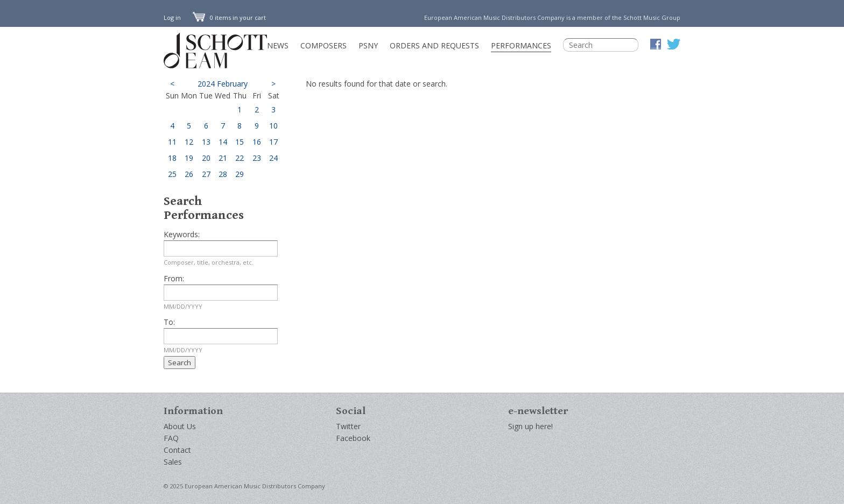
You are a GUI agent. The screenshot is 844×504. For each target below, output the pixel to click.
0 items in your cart (229, 17)
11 (172, 142)
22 (240, 158)
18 (172, 158)
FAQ (171, 438)
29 (240, 174)
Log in (172, 17)
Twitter (348, 426)
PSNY (368, 45)
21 (223, 158)
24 (273, 158)
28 (223, 174)
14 (223, 142)
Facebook (353, 438)
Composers (323, 45)
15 (240, 142)
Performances (521, 45)
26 (189, 174)
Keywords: (182, 234)
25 (172, 174)
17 (273, 142)
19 (189, 158)
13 (206, 142)
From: (174, 278)
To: (169, 322)
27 (206, 174)
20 (206, 158)
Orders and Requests (434, 45)
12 (189, 142)
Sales (173, 462)
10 (273, 126)
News (278, 45)
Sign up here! (530, 426)
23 (257, 158)
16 (257, 142)
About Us (180, 426)
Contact (177, 450)
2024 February (223, 84)
